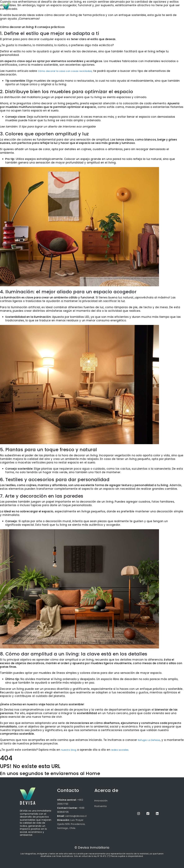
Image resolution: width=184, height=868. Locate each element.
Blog (138, 7)
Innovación (101, 801)
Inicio (103, 7)
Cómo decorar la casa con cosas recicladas (65, 71)
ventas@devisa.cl (76, 816)
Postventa (101, 806)
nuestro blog (69, 750)
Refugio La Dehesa (149, 740)
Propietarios (153, 7)
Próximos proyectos (121, 7)
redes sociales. (120, 750)
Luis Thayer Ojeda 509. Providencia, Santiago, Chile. (71, 824)
